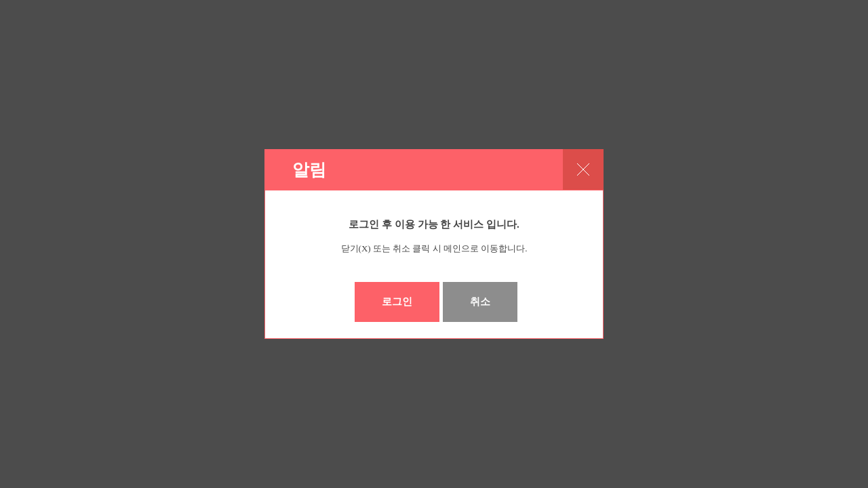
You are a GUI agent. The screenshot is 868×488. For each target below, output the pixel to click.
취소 (480, 302)
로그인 (397, 302)
